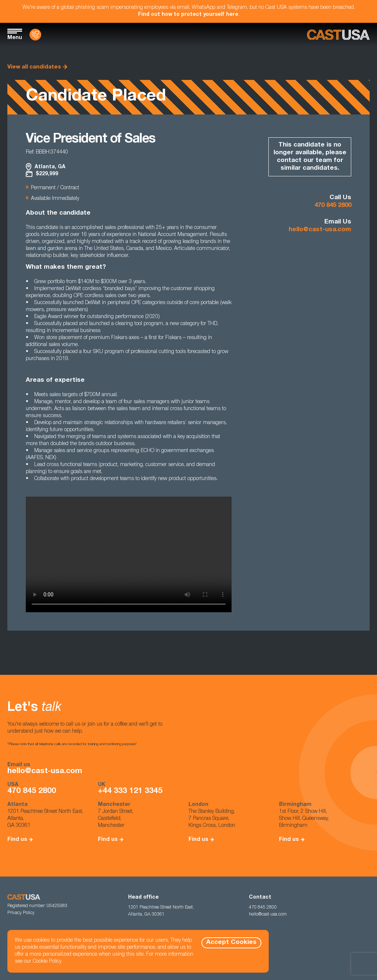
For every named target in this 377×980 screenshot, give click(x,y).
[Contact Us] (35, 35)
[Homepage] (338, 35)
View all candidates (34, 67)
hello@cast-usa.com (320, 230)
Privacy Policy (21, 913)
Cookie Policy (47, 962)
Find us (17, 840)
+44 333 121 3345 (130, 791)
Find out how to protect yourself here (188, 15)
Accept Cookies (231, 943)
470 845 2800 (333, 206)
